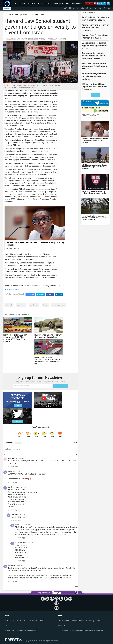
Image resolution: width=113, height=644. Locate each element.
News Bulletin (64, 621)
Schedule (19, 631)
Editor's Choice (38, 15)
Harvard (9, 305)
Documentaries (30, 631)
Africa (41, 621)
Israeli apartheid (59, 305)
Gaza (45, 305)
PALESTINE (40, 4)
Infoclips (92, 621)
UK (25, 621)
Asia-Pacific (32, 621)
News (8, 15)
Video (60, 616)
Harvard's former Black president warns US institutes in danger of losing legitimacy (35, 244)
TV (6, 626)
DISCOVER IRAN (58, 4)
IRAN (24, 4)
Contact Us (99, 631)
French (100, 3)
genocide (21, 305)
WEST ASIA (31, 4)
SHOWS (68, 4)
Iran (7, 621)
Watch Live (10, 631)
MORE (95, 95)
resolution (34, 305)
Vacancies (89, 631)
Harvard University (12, 248)
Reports (74, 621)
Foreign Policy (21, 15)
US (21, 621)
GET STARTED (61, 386)
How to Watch (78, 631)
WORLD (18, 4)
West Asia (14, 621)
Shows (100, 621)
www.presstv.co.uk (12, 289)
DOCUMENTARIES (78, 4)
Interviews (83, 621)
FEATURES (48, 4)
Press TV (61, 626)
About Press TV (65, 631)
